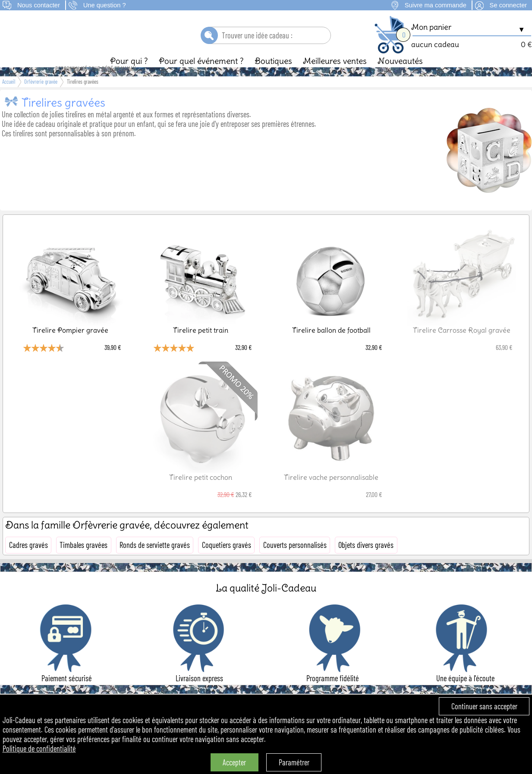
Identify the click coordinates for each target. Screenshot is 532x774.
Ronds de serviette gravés (155, 560)
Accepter (234, 762)
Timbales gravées (83, 560)
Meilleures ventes (335, 76)
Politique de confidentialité (39, 749)
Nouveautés (400, 76)
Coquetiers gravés (227, 560)
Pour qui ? (129, 76)
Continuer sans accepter (484, 706)
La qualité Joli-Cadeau (266, 603)
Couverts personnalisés (295, 560)
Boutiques (273, 76)
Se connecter (508, 5)
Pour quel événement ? (201, 76)
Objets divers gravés (366, 560)
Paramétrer (294, 762)
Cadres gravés (28, 560)
